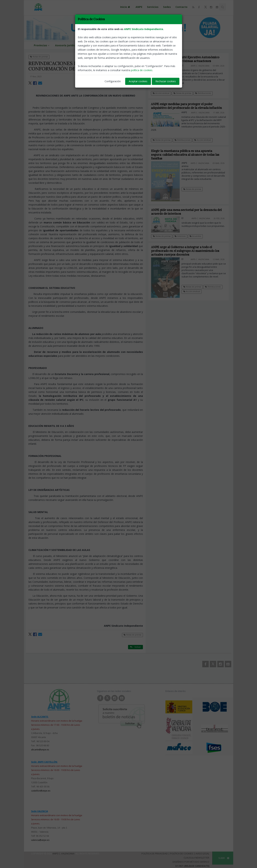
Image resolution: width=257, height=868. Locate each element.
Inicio (126, 7)
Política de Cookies (182, 854)
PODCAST (164, 45)
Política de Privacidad (155, 854)
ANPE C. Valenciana (63, 854)
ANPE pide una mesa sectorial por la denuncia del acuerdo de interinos (189, 212)
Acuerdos (198, 236)
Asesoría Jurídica (66, 45)
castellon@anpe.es (41, 791)
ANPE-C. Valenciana (200, 66)
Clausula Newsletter (196, 858)
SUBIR (224, 858)
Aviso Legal (202, 854)
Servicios (153, 7)
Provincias (42, 45)
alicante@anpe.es (40, 750)
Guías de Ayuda (91, 45)
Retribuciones (203, 93)
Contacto (181, 7)
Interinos (183, 236)
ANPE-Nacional (135, 77)
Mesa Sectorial (115, 45)
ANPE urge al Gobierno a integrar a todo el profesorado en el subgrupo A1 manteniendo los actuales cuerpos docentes (188, 251)
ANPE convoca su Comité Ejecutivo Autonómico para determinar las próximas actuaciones (185, 59)
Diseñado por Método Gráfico (191, 862)
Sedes (167, 7)
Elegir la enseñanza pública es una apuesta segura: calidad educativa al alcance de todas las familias (188, 155)
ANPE (139, 7)
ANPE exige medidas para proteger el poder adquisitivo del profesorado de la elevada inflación (187, 106)
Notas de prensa (39, 57)
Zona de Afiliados (141, 45)
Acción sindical (161, 93)
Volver (135, 57)
